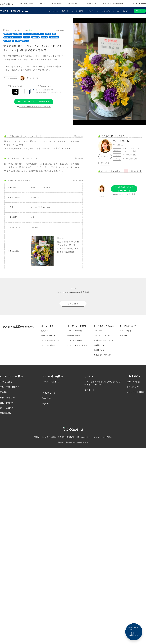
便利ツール (90, 390)
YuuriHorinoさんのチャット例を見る (34, 107)
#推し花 (25, 41)
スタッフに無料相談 (136, 392)
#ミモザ (7, 41)
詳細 (30, 30)
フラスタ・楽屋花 (57, 4)
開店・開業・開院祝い (10, 387)
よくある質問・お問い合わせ (112, 4)
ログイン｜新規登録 (138, 3)
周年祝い (4, 392)
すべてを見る (6, 382)
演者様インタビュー (102, 350)
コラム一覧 (98, 331)
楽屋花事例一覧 (74, 336)
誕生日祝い (47, 398)
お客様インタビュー (102, 345)
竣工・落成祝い (7, 408)
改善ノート (124, 336)
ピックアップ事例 (75, 340)
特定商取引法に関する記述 (76, 437)
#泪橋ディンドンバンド (13, 37)
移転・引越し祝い (8, 398)
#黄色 (48, 34)
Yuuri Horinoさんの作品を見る (124, 194)
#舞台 (18, 41)
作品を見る (105, 163)
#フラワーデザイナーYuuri (34, 34)
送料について (133, 387)
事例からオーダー (48, 336)
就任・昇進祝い (7, 403)
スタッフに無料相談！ (134, 631)
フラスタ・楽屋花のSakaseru (14, 11)
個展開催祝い (6, 413)
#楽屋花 (44, 37)
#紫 (54, 34)
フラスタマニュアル (102, 336)
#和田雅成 (35, 37)
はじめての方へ (52, 11)
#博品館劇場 (54, 37)
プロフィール (105, 156)
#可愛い (26, 37)
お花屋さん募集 (50, 437)
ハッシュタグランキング (77, 345)
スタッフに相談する (49, 345)
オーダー (140, 11)
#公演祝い (18, 34)
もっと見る (73, 304)
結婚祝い (46, 404)
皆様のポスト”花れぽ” (102, 355)
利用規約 (61, 437)
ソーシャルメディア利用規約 (100, 437)
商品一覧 (65, 11)
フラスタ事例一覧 (75, 331)
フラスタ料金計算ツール (51, 340)
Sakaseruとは (126, 331)
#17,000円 (8, 34)
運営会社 (38, 437)
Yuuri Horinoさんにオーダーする (34, 101)
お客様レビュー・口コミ (103, 340)
